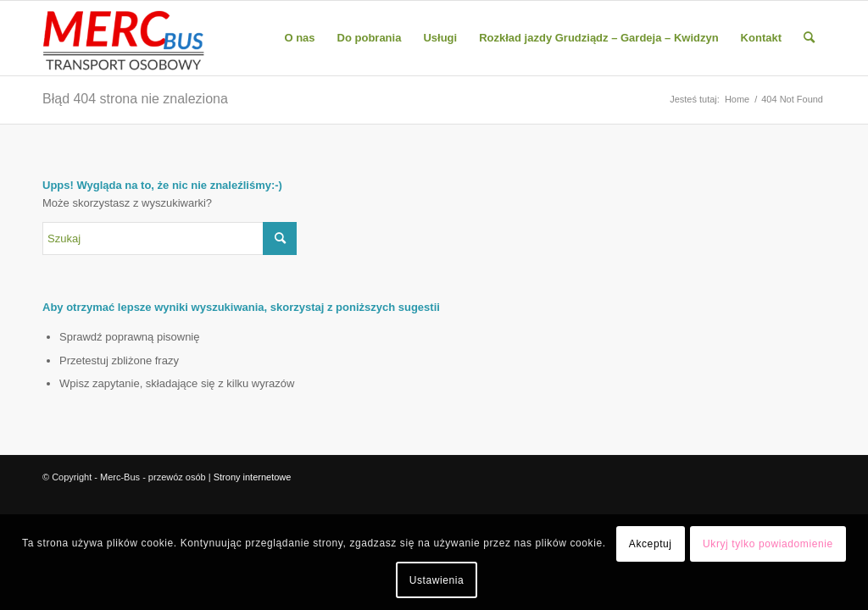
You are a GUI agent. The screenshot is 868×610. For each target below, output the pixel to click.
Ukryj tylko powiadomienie (768, 544)
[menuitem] (299, 38)
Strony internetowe (253, 477)
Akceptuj (651, 544)
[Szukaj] (809, 38)
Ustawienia (437, 580)
